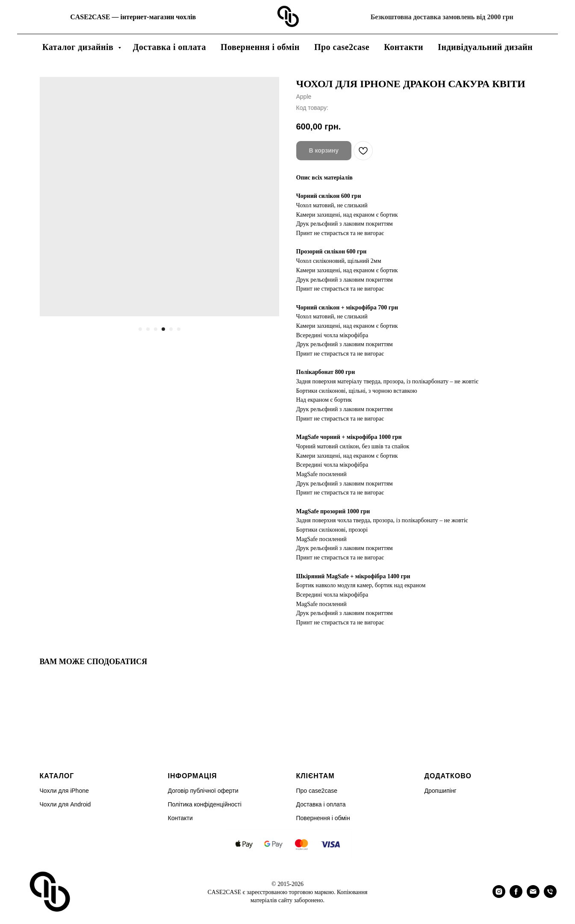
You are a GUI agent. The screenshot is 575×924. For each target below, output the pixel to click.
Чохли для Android (65, 804)
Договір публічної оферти (203, 791)
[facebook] (516, 896)
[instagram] (499, 896)
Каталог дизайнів (79, 47)
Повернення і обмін (260, 47)
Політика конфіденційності (205, 804)
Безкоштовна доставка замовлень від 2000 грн (442, 17)
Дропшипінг (441, 791)
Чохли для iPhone (64, 791)
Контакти (404, 47)
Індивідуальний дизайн (485, 47)
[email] (533, 896)
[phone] (550, 896)
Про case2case (342, 47)
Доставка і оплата (170, 47)
